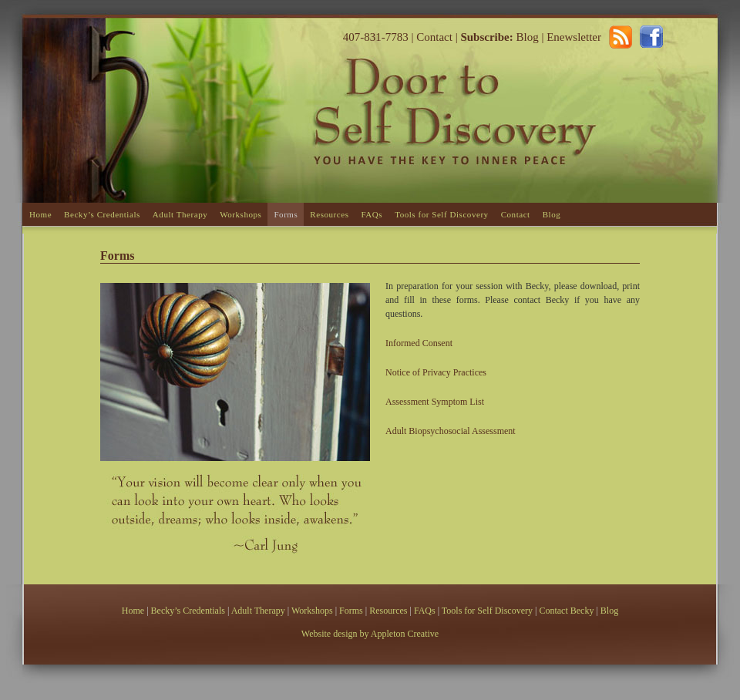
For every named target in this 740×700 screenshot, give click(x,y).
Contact (434, 37)
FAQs (372, 214)
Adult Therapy (180, 214)
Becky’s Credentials (102, 214)
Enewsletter (574, 37)
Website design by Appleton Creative (370, 634)
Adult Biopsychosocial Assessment (451, 431)
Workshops (240, 214)
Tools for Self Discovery (442, 214)
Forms (286, 214)
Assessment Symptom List (435, 402)
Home (40, 214)
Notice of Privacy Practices (436, 372)
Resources (329, 214)
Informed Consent (419, 343)
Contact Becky (567, 611)
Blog (526, 37)
